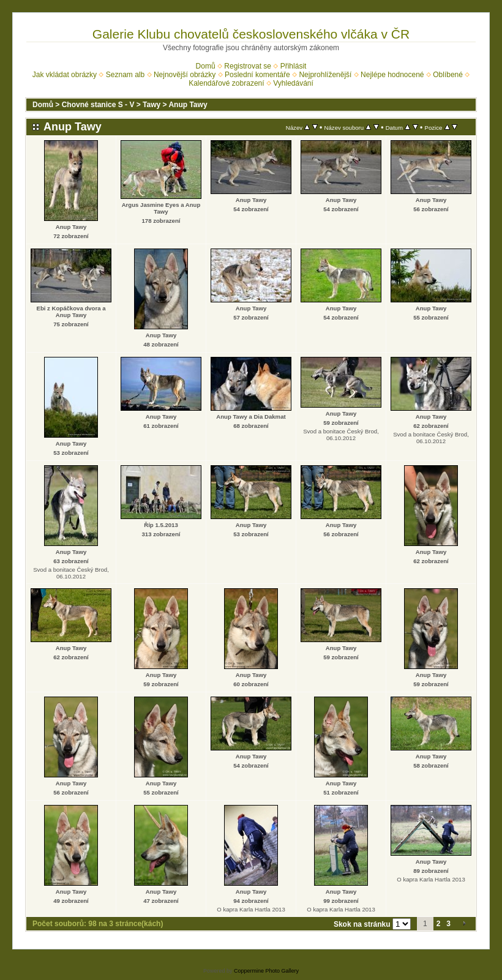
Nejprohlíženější (325, 75)
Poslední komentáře (257, 75)
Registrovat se (248, 66)
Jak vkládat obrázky (65, 75)
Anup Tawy (188, 105)
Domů (206, 66)
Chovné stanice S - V (98, 105)
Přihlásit (294, 66)
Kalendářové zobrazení (226, 83)
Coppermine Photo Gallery (266, 971)
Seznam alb (125, 75)
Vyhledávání (293, 83)
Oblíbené (448, 75)
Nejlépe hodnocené (392, 75)
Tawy (152, 105)
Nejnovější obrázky (185, 75)
